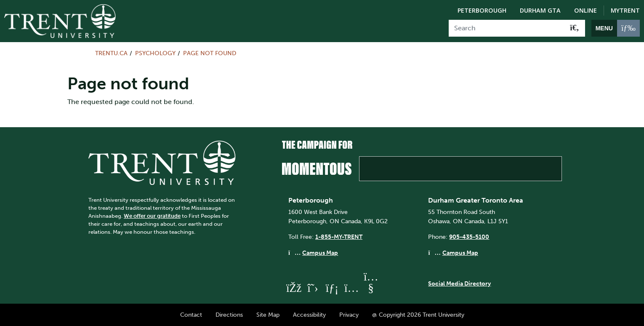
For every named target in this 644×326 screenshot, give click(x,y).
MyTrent (625, 10)
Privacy (349, 315)
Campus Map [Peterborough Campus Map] (320, 253)
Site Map (268, 315)
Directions (229, 315)
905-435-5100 (469, 237)
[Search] (507, 28)
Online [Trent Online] (585, 10)
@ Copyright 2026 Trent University (418, 315)
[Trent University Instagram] (351, 288)
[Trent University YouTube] (371, 288)
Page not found (210, 53)
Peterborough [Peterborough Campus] (482, 10)
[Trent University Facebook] (293, 288)
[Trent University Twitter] (313, 288)
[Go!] (574, 28)
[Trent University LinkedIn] (332, 288)
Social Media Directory (459, 283)
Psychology (155, 53)
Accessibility (309, 315)
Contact (191, 315)
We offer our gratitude (152, 216)
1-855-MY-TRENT (339, 237)
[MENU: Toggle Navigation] (616, 28)
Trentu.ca (111, 53)
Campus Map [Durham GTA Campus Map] (460, 253)
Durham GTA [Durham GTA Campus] (540, 10)
